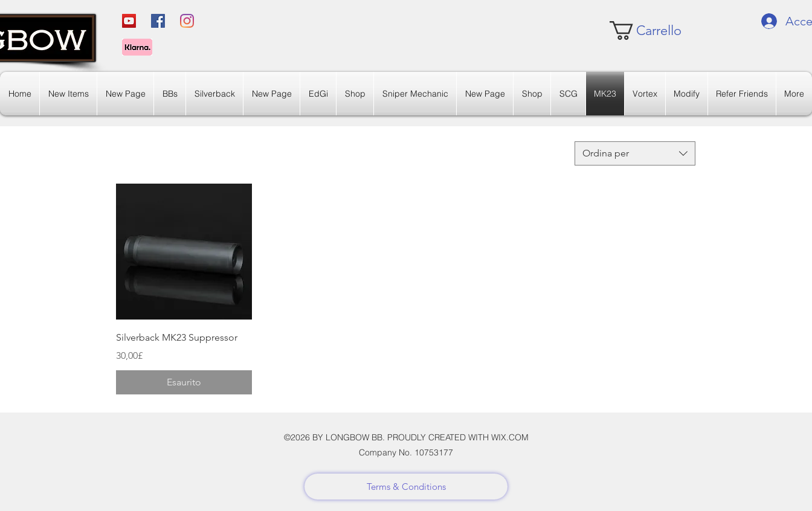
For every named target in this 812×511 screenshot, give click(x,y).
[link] (646, 31)
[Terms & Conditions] (406, 487)
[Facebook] (158, 21)
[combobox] (635, 153)
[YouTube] (129, 21)
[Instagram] (187, 21)
